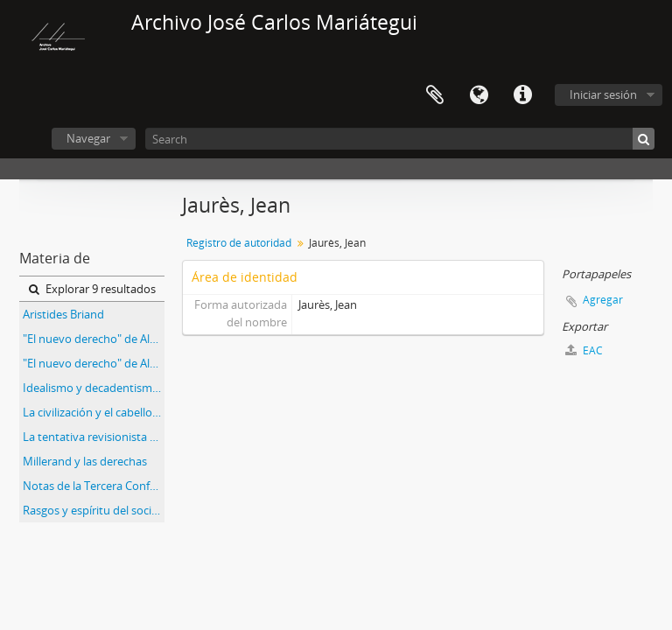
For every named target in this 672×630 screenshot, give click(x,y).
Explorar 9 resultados (92, 289)
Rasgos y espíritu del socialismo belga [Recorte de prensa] (94, 510)
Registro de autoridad (239, 243)
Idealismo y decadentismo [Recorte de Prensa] (94, 388)
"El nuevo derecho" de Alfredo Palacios (94, 339)
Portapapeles (435, 95)
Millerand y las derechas (85, 461)
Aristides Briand (63, 314)
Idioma (479, 95)
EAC (584, 350)
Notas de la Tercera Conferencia (94, 486)
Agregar (603, 300)
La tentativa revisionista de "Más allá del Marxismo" (94, 437)
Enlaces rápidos (522, 95)
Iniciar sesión (603, 94)
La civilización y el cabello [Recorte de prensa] (94, 412)
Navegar (88, 138)
